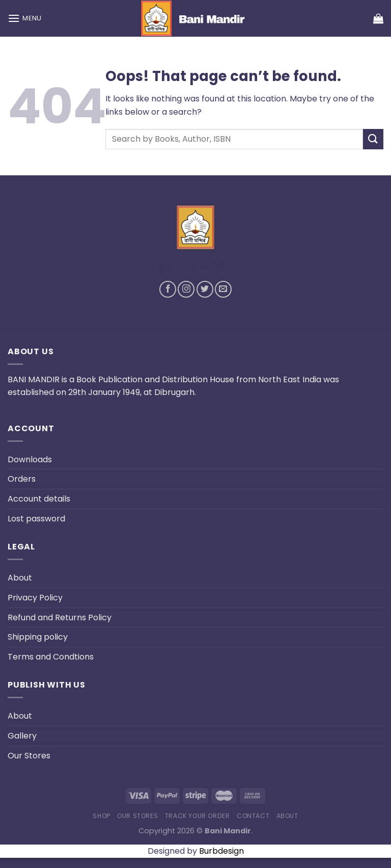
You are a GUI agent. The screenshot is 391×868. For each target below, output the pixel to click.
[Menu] (25, 18)
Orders (22, 479)
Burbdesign (221, 851)
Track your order (198, 816)
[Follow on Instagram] (186, 289)
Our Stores (29, 756)
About (20, 578)
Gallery (22, 736)
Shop (101, 816)
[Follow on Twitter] (205, 289)
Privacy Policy (35, 598)
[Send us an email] (223, 289)
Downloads (30, 459)
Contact (253, 816)
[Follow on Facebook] (168, 289)
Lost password (36, 519)
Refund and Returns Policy (60, 617)
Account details (39, 499)
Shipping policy (38, 637)
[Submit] (373, 139)
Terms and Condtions (51, 657)
